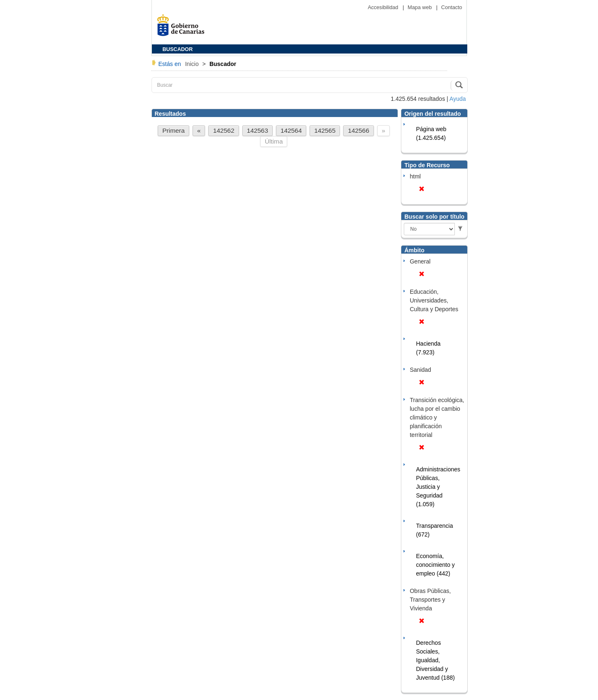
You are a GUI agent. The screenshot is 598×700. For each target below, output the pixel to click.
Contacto (452, 7)
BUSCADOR (178, 49)
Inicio (193, 64)
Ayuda (458, 99)
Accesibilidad (384, 7)
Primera (173, 130)
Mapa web (420, 7)
